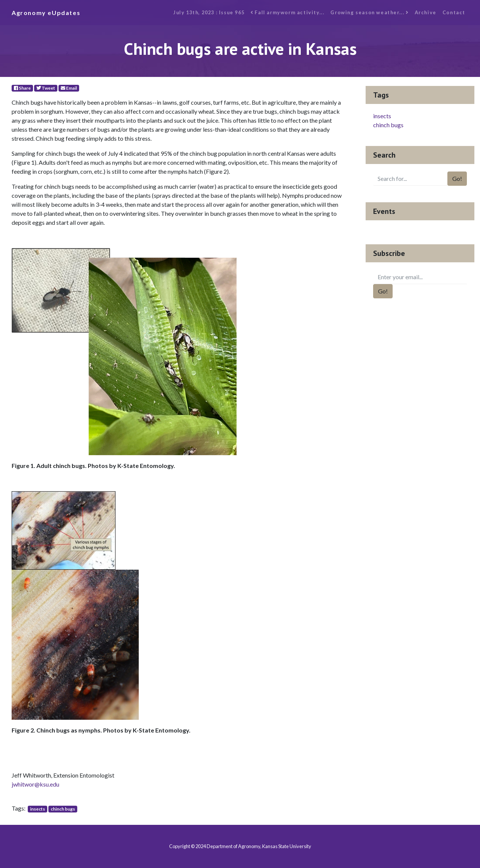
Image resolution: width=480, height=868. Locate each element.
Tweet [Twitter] (46, 88)
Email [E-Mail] (69, 88)
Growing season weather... (369, 12)
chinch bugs (63, 809)
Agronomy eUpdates (46, 13)
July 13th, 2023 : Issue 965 (209, 12)
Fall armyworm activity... (287, 12)
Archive (426, 12)
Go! (457, 178)
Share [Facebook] (22, 88)
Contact (454, 12)
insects (37, 809)
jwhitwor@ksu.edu (35, 784)
